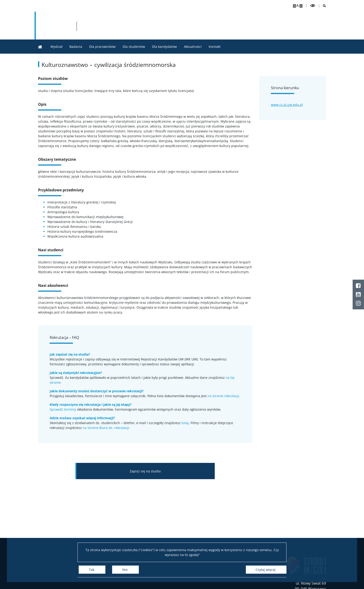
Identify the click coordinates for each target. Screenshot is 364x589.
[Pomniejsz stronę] (301, 6)
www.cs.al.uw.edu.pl (287, 105)
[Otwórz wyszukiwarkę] (323, 6)
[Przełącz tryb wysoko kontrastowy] (313, 6)
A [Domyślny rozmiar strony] (297, 5)
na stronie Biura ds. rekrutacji (106, 428)
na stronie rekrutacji (223, 396)
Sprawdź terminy (63, 409)
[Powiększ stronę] (294, 6)
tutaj (185, 423)
